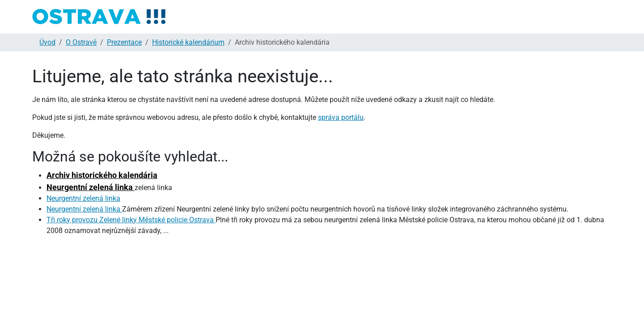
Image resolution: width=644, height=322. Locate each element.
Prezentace (124, 42)
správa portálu (341, 117)
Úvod (47, 42)
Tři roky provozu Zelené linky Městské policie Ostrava (131, 220)
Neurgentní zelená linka (91, 187)
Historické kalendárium (188, 42)
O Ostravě (81, 42)
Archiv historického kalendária (102, 175)
